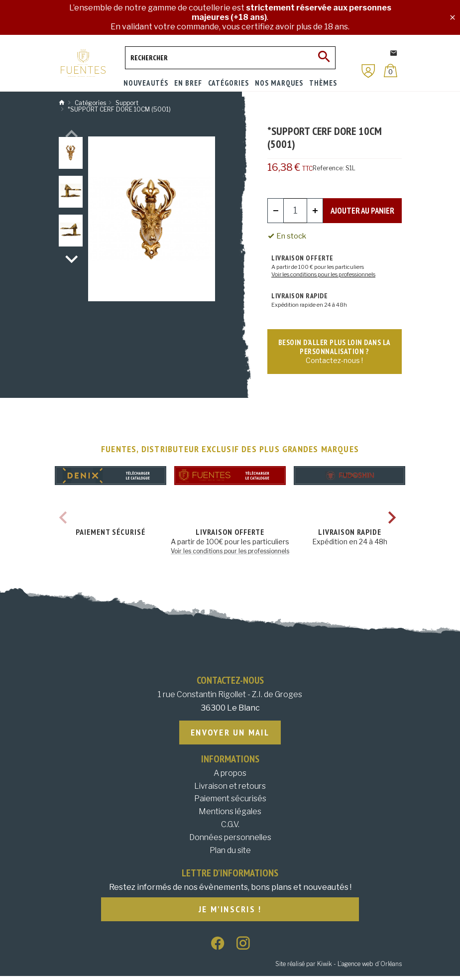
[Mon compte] (368, 71)
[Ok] (324, 58)
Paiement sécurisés (230, 802)
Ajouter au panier (362, 210)
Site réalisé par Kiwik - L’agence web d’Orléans (339, 968)
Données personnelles (230, 841)
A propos (230, 777)
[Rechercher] (230, 58)
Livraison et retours (230, 789)
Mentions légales (230, 815)
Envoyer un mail (230, 735)
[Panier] (391, 70)
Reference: (328, 168)
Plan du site (230, 853)
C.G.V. (230, 828)
